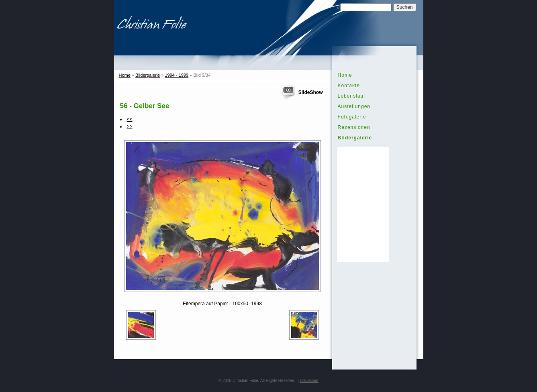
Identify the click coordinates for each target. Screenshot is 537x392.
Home (125, 75)
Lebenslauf (352, 96)
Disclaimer (309, 381)
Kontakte (349, 86)
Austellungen (354, 106)
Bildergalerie (148, 75)
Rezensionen (354, 127)
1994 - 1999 (177, 75)
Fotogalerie (352, 117)
